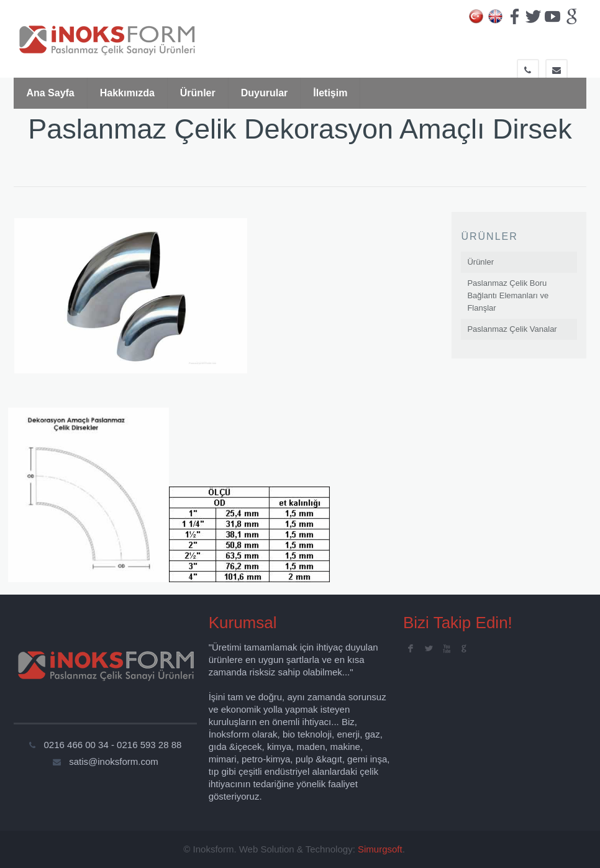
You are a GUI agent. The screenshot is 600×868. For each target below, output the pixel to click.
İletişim (330, 93)
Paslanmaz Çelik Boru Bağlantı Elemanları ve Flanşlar (508, 295)
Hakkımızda (127, 93)
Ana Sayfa (50, 93)
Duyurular (265, 93)
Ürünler (198, 93)
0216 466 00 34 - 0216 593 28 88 (113, 745)
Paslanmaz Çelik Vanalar (512, 329)
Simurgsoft (380, 849)
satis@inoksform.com (114, 761)
